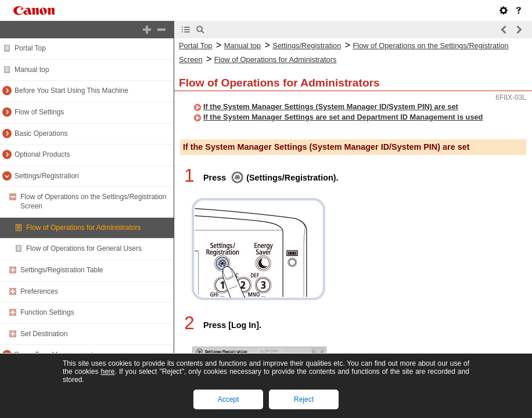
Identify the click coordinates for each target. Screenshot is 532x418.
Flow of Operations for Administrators (83, 228)
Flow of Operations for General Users (84, 248)
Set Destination (44, 334)
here (107, 372)
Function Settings (47, 312)
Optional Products (42, 154)
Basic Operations (41, 134)
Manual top (32, 70)
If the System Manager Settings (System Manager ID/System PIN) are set (331, 107)
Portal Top (30, 48)
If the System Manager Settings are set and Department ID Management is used (343, 117)
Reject (304, 399)
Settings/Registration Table (62, 270)
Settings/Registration (47, 176)
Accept (229, 399)
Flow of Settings (39, 112)
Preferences (39, 291)
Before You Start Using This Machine (71, 91)
